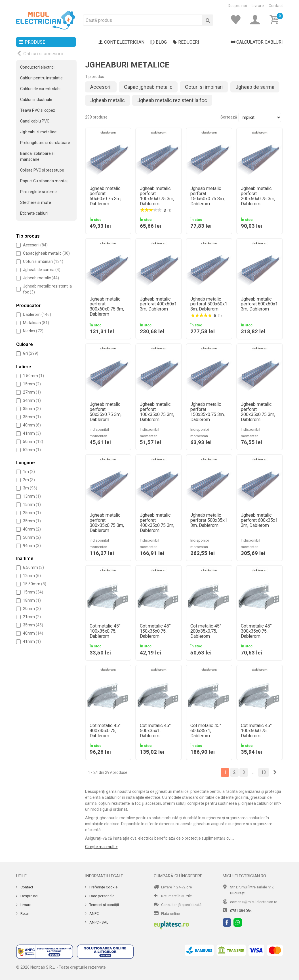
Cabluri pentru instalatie (41, 78)
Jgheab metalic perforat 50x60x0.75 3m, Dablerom (106, 196)
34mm (32, 400)
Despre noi (237, 6)
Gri (31, 353)
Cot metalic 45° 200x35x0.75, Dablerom (206, 631)
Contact (276, 6)
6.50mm (33, 567)
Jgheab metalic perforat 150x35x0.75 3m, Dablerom (208, 412)
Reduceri (186, 42)
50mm (33, 442)
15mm (32, 384)
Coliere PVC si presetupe (42, 170)
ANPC (94, 914)
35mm (32, 409)
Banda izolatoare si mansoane (37, 156)
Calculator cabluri (257, 42)
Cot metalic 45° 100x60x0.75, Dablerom (256, 731)
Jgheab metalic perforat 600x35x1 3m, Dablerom (259, 520)
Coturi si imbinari (43, 261)
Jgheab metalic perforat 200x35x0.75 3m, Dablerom (258, 412)
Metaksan (36, 323)
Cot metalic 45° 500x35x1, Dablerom (155, 731)
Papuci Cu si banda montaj (44, 181)
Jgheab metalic (41, 278)
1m (29, 472)
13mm (32, 496)
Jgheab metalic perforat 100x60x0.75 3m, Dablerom (157, 196)
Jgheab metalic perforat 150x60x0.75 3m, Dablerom (208, 196)
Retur (24, 914)
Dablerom (37, 314)
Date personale (101, 896)
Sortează (229, 117)
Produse (32, 42)
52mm (32, 450)
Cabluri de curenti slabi (40, 89)
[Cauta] (208, 20)
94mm (32, 546)
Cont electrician (121, 42)
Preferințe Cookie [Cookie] (103, 887)
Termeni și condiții (104, 905)
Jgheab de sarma (42, 270)
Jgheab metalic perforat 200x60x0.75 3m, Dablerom (258, 196)
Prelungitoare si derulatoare (45, 143)
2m (29, 480)
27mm (32, 392)
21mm (32, 617)
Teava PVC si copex (38, 110)
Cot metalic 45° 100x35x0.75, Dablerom (105, 631)
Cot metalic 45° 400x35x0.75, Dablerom (105, 731)
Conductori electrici (37, 67)
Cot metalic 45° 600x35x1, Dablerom (206, 731)
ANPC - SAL (98, 922)
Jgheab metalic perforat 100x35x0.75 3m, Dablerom (157, 412)
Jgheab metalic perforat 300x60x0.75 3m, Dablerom (107, 307)
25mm (32, 513)
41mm (32, 433)
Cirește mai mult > (101, 847)
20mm (32, 609)
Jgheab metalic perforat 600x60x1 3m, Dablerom (259, 304)
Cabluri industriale (36, 100)
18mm (32, 600)
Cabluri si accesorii (43, 54)
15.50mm (35, 584)
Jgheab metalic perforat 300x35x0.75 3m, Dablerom (107, 523)
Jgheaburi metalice (38, 132)
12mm (32, 576)
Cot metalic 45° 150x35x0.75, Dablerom (155, 631)
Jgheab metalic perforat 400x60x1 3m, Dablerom (158, 304)
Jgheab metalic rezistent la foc (172, 100)
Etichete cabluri (34, 213)
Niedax (33, 331)
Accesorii (35, 245)
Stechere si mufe (36, 202)
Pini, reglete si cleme (38, 192)
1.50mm (33, 376)
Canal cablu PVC (35, 121)
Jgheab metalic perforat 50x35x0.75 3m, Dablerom (106, 412)
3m (30, 488)
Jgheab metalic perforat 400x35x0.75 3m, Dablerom (157, 523)
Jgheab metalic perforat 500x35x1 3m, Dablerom (209, 520)
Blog (158, 42)
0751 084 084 (241, 911)
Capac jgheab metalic (46, 253)
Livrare (258, 6)
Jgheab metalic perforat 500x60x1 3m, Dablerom (209, 304)
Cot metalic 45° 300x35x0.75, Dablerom (256, 631)
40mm (32, 425)
